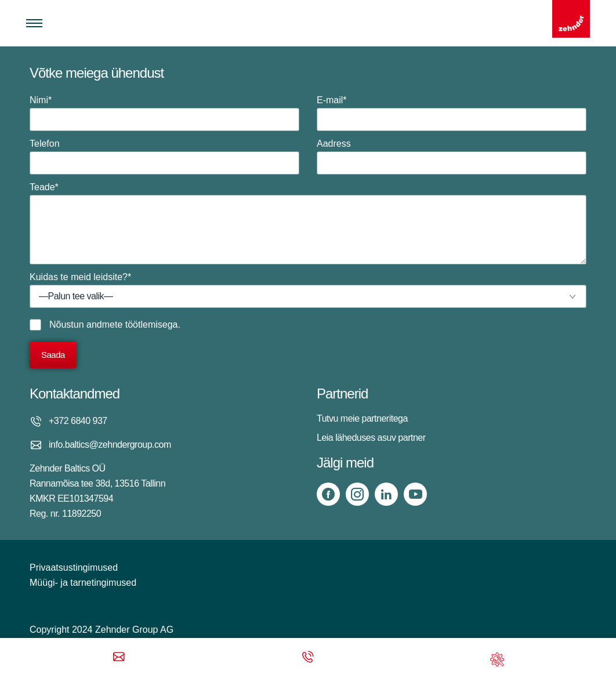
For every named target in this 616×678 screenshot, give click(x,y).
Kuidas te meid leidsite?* (308, 290)
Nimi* (164, 113)
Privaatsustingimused (74, 568)
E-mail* (452, 113)
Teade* (308, 223)
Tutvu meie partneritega (362, 418)
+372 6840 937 (78, 421)
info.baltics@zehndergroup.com (110, 445)
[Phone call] (308, 658)
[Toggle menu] (34, 23)
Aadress (452, 157)
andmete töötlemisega (132, 325)
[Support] (497, 658)
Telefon (164, 157)
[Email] (119, 658)
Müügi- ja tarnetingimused (83, 583)
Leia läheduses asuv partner (371, 438)
